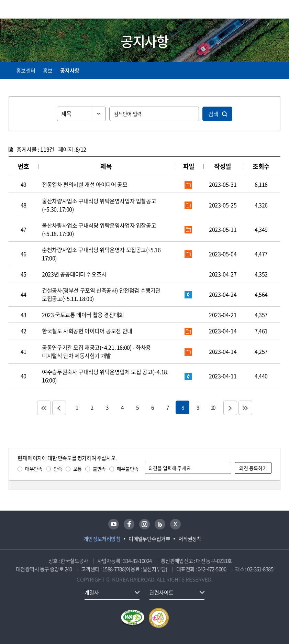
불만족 (99, 469)
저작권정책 (190, 539)
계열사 (92, 592)
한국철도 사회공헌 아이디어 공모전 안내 (87, 331)
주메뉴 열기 (276, 10)
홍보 (48, 70)
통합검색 (262, 10)
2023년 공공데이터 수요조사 (74, 274)
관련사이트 (162, 592)
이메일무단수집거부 (149, 539)
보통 (77, 469)
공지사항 (70, 70)
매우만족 (34, 469)
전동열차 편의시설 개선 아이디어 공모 (85, 184)
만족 (58, 469)
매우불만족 (128, 469)
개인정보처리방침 (102, 539)
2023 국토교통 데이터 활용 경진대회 (83, 315)
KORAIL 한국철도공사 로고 (35, 9)
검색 (213, 114)
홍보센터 (26, 70)
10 (213, 407)
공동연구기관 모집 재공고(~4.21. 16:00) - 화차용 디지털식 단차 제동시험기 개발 (96, 351)
